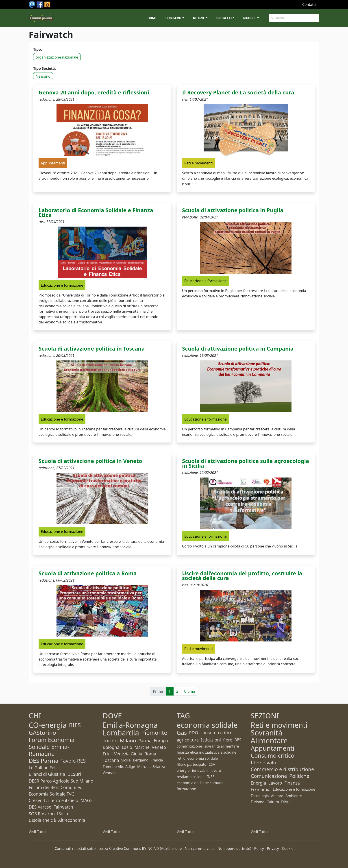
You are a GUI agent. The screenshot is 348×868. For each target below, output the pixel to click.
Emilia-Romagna (130, 725)
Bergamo (141, 760)
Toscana (111, 760)
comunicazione (189, 746)
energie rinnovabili (192, 770)
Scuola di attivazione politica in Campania (238, 348)
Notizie (199, 18)
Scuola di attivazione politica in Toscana (92, 348)
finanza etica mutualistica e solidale (207, 752)
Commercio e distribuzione (282, 769)
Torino (110, 740)
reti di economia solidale (197, 758)
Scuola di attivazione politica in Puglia (233, 210)
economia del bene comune (200, 783)
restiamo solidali (190, 777)
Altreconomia (72, 820)
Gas (182, 733)
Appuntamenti (273, 748)
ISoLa (62, 814)
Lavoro (275, 783)
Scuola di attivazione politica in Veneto (90, 461)
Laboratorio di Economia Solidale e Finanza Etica (96, 212)
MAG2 (87, 800)
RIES (75, 725)
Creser (35, 800)
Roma (150, 754)
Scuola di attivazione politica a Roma (88, 573)
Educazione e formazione (294, 789)
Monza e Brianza (151, 767)
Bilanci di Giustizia (47, 774)
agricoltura (188, 740)
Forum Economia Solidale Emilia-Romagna (52, 747)
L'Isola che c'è (42, 820)
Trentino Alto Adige (119, 767)
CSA (212, 764)
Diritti (286, 802)
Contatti (309, 4)
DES (238, 740)
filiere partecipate (191, 764)
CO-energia (48, 725)
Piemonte (154, 733)
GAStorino (42, 733)
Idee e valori (265, 762)
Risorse (250, 18)
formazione (186, 789)
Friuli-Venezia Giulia (122, 754)
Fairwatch (63, 807)
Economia (261, 789)
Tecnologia (260, 796)
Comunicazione (269, 776)
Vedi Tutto (37, 832)
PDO (194, 733)
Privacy (273, 848)
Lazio (127, 747)
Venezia (109, 773)
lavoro (216, 770)
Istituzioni (211, 740)
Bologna (111, 747)
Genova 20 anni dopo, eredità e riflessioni (94, 92)
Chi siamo (173, 18)
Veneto (159, 747)
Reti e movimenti (279, 725)
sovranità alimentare (222, 746)
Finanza (292, 783)
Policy (259, 848)
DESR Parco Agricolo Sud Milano (61, 781)
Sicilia (126, 760)
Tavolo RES (73, 761)
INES (210, 777)
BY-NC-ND (150, 848)
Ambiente (294, 796)
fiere (228, 740)
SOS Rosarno (42, 814)
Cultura (273, 802)
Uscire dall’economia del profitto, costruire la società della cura (242, 576)
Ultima (189, 691)
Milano (128, 740)
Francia (157, 760)
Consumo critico (273, 756)
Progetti (224, 18)
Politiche (299, 776)
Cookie (288, 848)
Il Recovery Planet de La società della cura (238, 92)
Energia (258, 783)
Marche (142, 747)
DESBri (74, 774)
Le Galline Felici (44, 768)
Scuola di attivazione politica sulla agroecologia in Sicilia (246, 463)
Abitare (277, 796)
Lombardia (121, 733)
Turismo (258, 802)
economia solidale (207, 725)
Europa (161, 740)
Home (152, 18)
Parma (145, 740)
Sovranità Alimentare (269, 736)
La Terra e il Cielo (61, 800)
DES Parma (43, 761)
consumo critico (216, 733)
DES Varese (40, 807)
